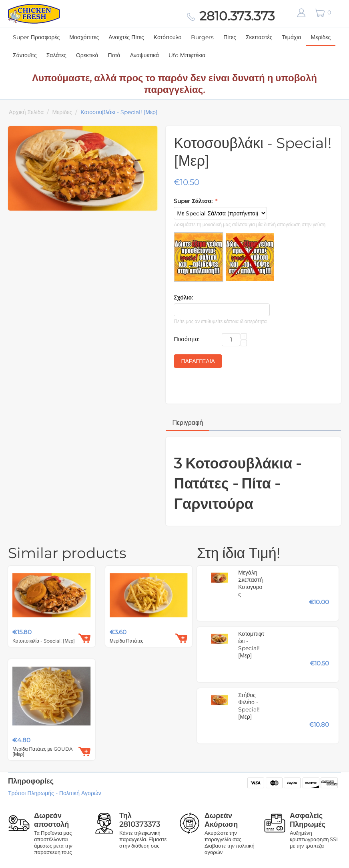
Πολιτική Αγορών (80, 793)
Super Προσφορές (36, 37)
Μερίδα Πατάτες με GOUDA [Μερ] (43, 751)
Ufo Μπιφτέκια (187, 55)
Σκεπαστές (259, 37)
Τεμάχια (292, 37)
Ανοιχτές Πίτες (126, 37)
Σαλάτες (56, 55)
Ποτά (114, 55)
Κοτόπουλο (167, 37)
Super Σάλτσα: (194, 201)
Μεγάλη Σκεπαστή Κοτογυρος (250, 583)
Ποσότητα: (187, 339)
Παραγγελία (198, 361)
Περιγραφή (188, 423)
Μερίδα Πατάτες (126, 641)
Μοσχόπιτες (84, 37)
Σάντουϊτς (25, 55)
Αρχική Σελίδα (26, 112)
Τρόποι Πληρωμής (31, 793)
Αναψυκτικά (144, 55)
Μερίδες (321, 37)
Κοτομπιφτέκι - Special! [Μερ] (251, 645)
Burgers (202, 37)
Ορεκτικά (87, 55)
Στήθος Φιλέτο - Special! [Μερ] (249, 706)
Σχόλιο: (183, 297)
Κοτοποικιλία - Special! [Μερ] (44, 641)
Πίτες (230, 37)
